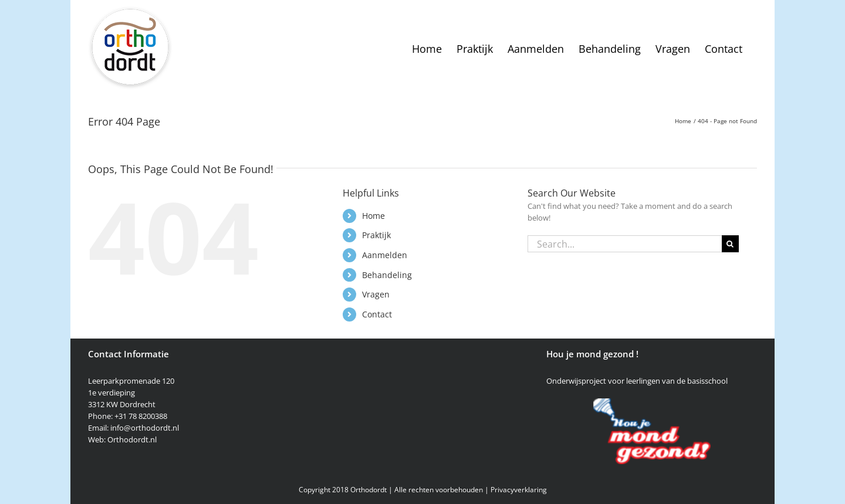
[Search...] (625, 244)
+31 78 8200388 (141, 416)
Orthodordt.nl (132, 439)
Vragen (376, 294)
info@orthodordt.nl (145, 428)
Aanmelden (385, 255)
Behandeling (387, 275)
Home (374, 216)
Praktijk (376, 235)
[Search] (730, 244)
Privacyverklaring (519, 490)
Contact (377, 314)
